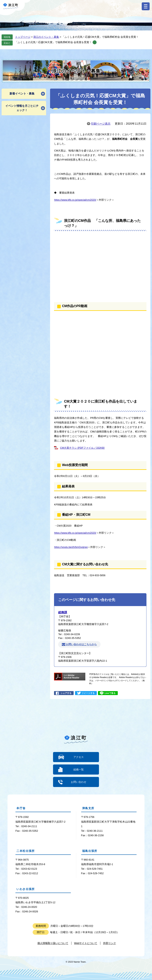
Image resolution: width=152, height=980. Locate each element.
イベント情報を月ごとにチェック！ (22, 108)
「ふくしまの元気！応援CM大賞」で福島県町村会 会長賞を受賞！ (53, 42)
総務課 (63, 612)
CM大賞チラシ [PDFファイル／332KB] (82, 448)
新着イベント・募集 (22, 94)
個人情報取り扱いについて (53, 943)
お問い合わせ (79, 782)
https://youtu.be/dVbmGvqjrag (71, 547)
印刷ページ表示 (101, 124)
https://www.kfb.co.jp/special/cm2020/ (75, 200)
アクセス (79, 757)
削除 (95, 42)
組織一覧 (79, 770)
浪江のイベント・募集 (46, 37)
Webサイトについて (86, 943)
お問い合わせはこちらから (81, 644)
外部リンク (110, 943)
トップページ (23, 37)
